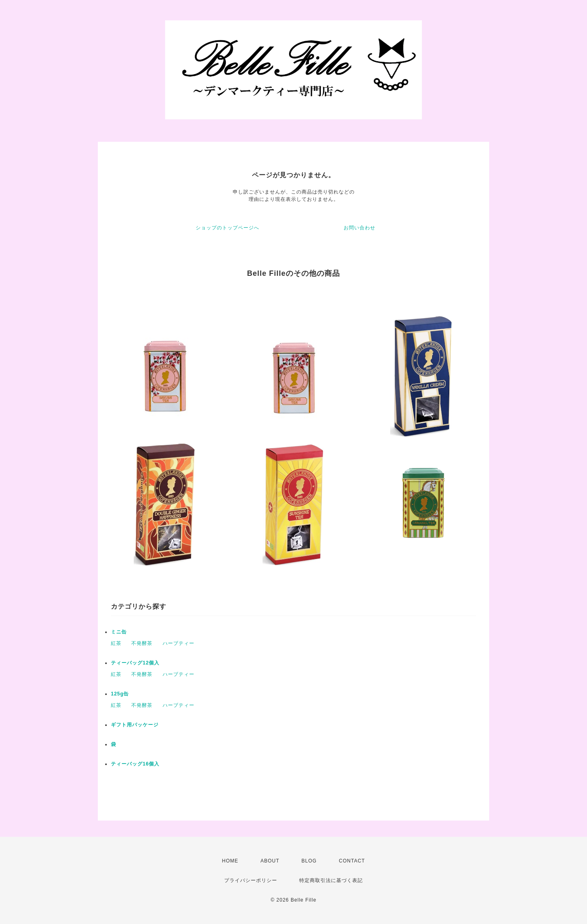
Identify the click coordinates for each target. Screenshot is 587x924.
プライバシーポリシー (251, 880)
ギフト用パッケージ (135, 725)
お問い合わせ (360, 228)
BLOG (309, 861)
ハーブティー (179, 643)
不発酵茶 (142, 643)
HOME (230, 861)
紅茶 (116, 643)
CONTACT (352, 861)
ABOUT (270, 861)
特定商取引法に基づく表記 (331, 880)
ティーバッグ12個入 (135, 663)
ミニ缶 (119, 632)
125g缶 (120, 694)
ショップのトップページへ (227, 228)
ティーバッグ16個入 (135, 764)
